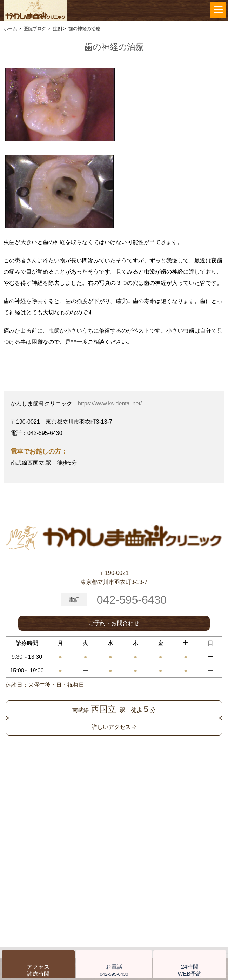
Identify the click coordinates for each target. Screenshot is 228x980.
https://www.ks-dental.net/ (110, 404)
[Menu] (218, 10)
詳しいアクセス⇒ (114, 727)
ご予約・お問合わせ (114, 623)
